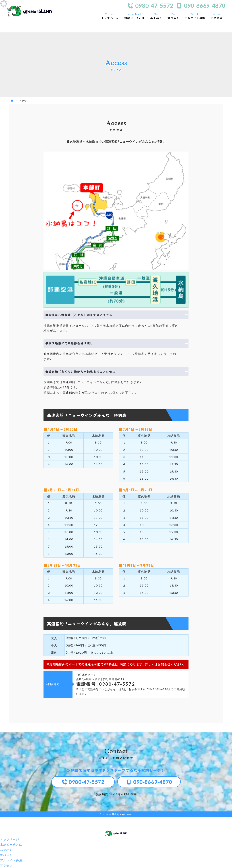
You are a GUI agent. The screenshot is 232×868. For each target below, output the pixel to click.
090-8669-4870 (201, 6)
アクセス (217, 16)
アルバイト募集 (195, 16)
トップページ (110, 16)
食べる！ (173, 16)
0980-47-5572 (150, 6)
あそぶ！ (156, 16)
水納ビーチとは (134, 16)
